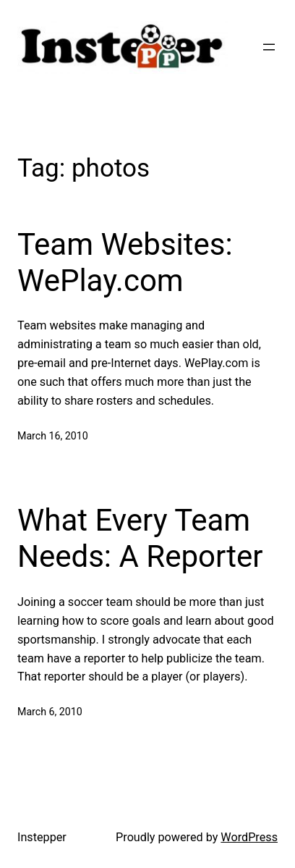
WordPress (249, 837)
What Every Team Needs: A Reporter (140, 538)
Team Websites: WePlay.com (125, 262)
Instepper (42, 837)
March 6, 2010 (50, 712)
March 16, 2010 (53, 436)
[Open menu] (269, 47)
